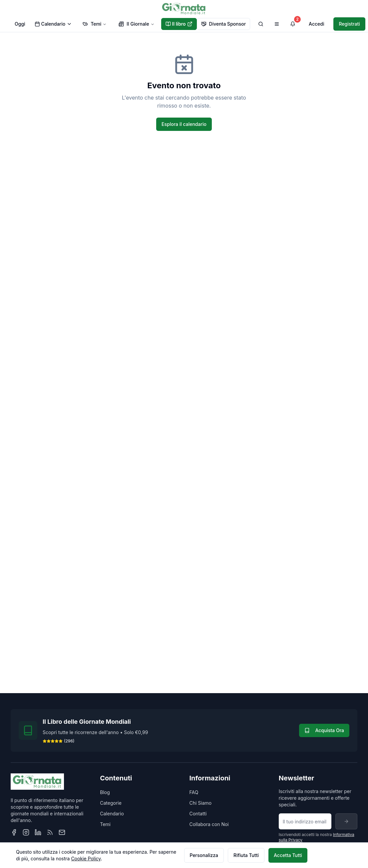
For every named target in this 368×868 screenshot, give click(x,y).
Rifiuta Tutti (246, 855)
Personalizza (204, 855)
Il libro (179, 24)
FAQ (194, 792)
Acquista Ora (324, 730)
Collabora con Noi (209, 824)
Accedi (316, 24)
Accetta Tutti (288, 855)
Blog (105, 792)
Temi (95, 24)
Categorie (111, 803)
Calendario (53, 24)
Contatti (198, 814)
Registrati (349, 24)
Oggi (20, 24)
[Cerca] (261, 24)
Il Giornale (136, 24)
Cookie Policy (86, 859)
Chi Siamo (201, 803)
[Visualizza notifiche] (293, 24)
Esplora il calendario (184, 124)
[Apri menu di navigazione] (277, 24)
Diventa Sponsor (224, 24)
